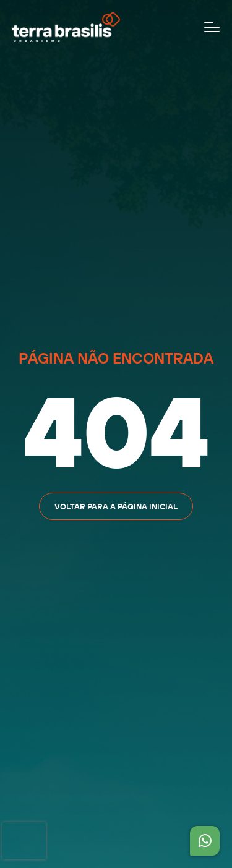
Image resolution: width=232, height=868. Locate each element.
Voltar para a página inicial (116, 506)
